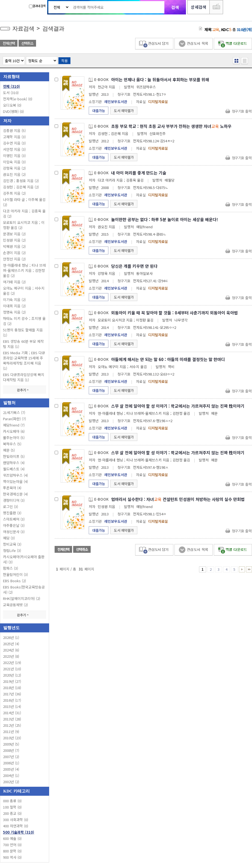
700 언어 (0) (12, 845)
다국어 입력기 (216, 7)
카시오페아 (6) (14, 431)
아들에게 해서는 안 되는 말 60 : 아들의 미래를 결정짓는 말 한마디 (168, 359)
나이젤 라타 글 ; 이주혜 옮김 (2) (24, 202)
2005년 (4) (11, 769)
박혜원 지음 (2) (14, 246)
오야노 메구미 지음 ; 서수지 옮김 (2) (24, 291)
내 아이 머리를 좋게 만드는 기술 (139, 173)
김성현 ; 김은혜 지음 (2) (21, 187)
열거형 (236, 61)
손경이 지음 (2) (14, 253)
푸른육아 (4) (12, 488)
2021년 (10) (12, 669)
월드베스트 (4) (14, 469)
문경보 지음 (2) (14, 234)
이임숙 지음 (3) (14, 162)
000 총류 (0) (12, 801)
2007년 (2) (11, 757)
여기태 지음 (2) (14, 282)
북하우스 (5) (12, 444)
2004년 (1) (11, 775)
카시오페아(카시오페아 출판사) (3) (24, 559)
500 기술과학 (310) (19, 832)
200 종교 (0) (12, 813)
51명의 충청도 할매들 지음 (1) (23, 332)
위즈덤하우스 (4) (15, 475)
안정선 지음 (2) (14, 259)
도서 (11, 93)
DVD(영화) (13, 111)
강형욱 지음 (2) (14, 168)
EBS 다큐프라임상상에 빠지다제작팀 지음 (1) (24, 377)
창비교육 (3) (12, 544)
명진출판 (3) (12, 513)
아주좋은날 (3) (14, 525)
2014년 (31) (12, 713)
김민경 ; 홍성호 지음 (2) (21, 181)
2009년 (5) (11, 744)
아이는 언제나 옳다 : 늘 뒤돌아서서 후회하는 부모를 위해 (160, 79)
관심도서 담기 (154, 44)
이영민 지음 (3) (14, 156)
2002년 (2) (11, 782)
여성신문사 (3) (14, 532)
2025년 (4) (11, 644)
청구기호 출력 (242, 111)
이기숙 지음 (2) (14, 300)
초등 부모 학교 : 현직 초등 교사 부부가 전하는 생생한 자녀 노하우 (171, 126)
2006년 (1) (11, 763)
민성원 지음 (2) (14, 240)
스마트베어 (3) (14, 519)
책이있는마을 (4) (15, 481)
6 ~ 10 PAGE (242, 569)
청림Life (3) (12, 550)
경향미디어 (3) (14, 500)
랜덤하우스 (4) (14, 463)
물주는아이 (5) (14, 438)
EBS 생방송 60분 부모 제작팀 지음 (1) (23, 344)
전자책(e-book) (18, 99)
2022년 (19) (12, 663)
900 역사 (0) (12, 857)
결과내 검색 (37, 6)
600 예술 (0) (12, 838)
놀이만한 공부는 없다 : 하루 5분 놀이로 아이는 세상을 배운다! (165, 219)
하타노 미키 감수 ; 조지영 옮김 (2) (24, 321)
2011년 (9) (11, 732)
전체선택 (9, 43)
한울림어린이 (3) (15, 574)
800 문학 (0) (12, 851)
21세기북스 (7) (14, 412)
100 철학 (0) (12, 807)
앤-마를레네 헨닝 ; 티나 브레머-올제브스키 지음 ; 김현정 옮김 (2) (24, 270)
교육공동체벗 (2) (15, 605)
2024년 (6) (11, 650)
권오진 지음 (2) (14, 174)
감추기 (25, 390)
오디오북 (12, 105)
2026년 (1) (11, 637)
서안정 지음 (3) (14, 149)
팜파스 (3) (11, 568)
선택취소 (27, 43)
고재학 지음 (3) (14, 137)
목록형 (244, 61)
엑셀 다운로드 (233, 44)
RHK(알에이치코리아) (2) (22, 598)
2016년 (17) (12, 700)
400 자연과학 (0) (16, 826)
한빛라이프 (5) (14, 456)
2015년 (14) (12, 706)
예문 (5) (9, 450)
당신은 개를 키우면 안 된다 (134, 266)
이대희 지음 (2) (14, 306)
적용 (64, 61)
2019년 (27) (12, 681)
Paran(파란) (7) (14, 419)
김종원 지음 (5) (14, 130)
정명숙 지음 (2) (14, 312)
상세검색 (198, 7)
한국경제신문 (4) (15, 494)
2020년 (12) (12, 675)
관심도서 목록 (194, 44)
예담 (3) (9, 538)
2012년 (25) (12, 725)
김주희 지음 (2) (14, 193)
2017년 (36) (12, 694)
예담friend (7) (14, 425)
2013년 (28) (12, 719)
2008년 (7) (11, 750)
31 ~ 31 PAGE (249, 569)
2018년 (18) (12, 688)
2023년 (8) (11, 656)
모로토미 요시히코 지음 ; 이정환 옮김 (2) (24, 225)
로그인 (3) (11, 507)
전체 (11, 86)
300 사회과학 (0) (16, 820)
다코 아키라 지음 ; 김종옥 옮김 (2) (24, 214)
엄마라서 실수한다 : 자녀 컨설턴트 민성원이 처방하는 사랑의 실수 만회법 (178, 499)
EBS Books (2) (14, 581)
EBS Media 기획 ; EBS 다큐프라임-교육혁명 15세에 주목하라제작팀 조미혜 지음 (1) (24, 361)
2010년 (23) (12, 738)
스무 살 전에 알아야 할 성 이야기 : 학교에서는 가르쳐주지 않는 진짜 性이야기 (178, 406)
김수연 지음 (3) (14, 143)
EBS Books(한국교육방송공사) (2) (24, 590)
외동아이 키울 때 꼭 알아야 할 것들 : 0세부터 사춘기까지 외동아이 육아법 (174, 313)
